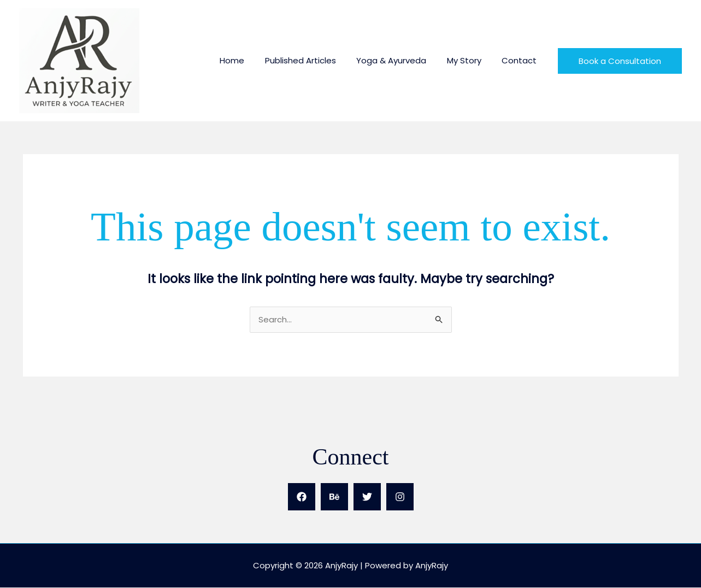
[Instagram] (400, 497)
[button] (620, 61)
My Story (470, 60)
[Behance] (334, 497)
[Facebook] (302, 497)
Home (251, 60)
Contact (521, 60)
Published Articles (315, 60)
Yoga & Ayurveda (402, 60)
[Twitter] (367, 497)
